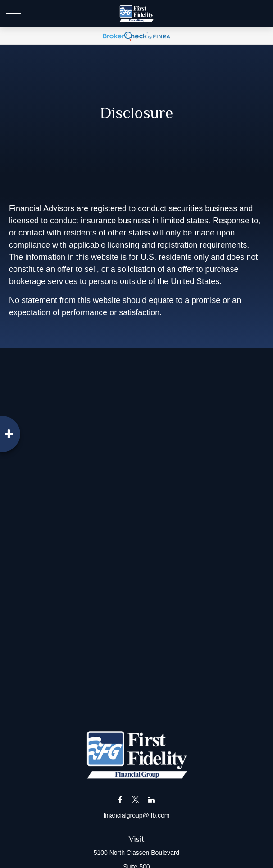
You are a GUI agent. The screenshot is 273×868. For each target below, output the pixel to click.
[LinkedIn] (151, 800)
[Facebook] (120, 800)
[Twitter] (136, 800)
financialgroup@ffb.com (136, 815)
